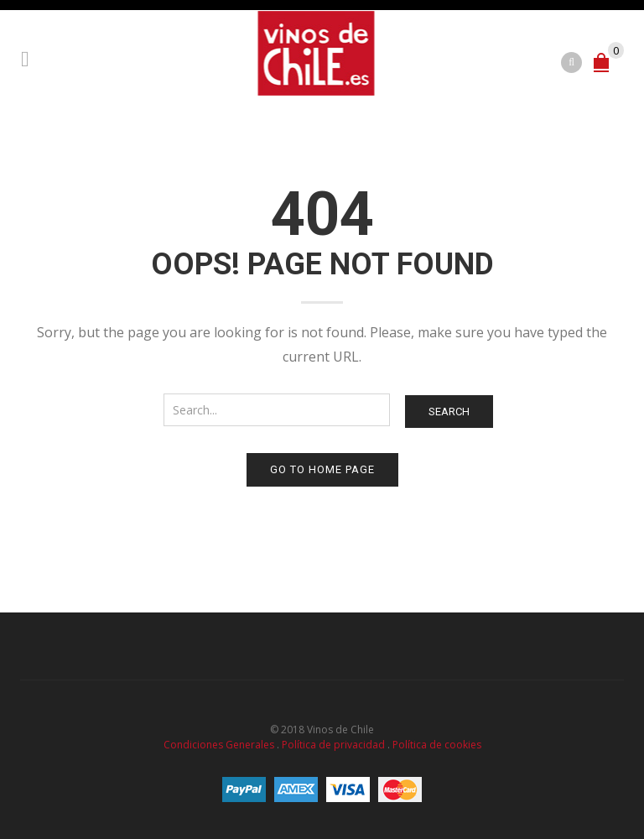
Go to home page (322, 469)
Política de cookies (437, 745)
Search (449, 412)
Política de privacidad (333, 745)
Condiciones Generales (219, 745)
